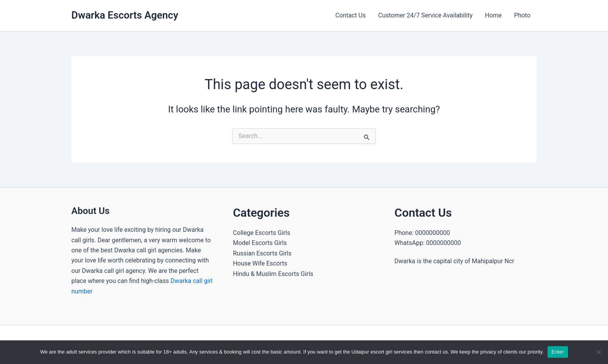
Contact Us (351, 15)
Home (493, 15)
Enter (558, 352)
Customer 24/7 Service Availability (425, 15)
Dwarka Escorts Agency (125, 15)
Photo (522, 15)
